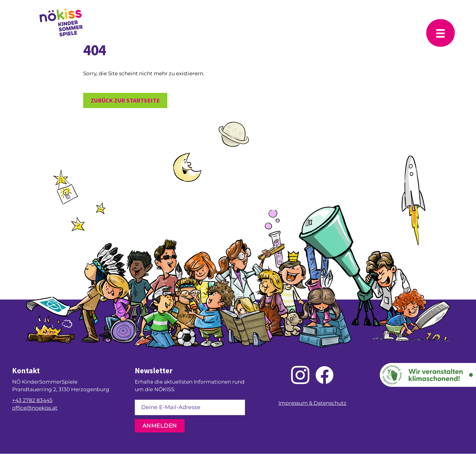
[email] (190, 408)
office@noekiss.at (35, 408)
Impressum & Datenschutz (312, 403)
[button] (160, 426)
